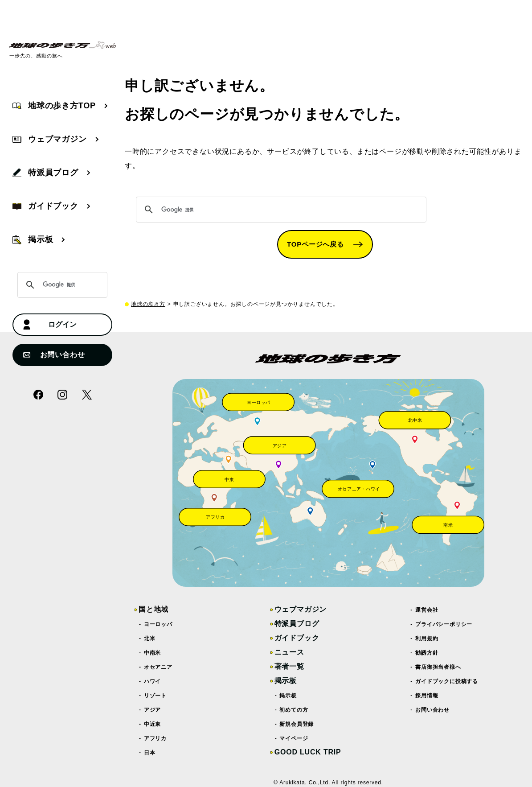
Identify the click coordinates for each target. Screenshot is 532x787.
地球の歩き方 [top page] (148, 304)
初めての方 (294, 710)
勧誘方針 (427, 653)
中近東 (153, 724)
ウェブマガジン (301, 609)
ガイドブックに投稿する (447, 681)
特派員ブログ (297, 624)
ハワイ (153, 681)
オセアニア (158, 667)
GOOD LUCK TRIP (308, 752)
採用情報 (427, 696)
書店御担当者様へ (438, 667)
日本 (150, 753)
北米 (150, 639)
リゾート (156, 696)
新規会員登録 (297, 724)
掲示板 (286, 681)
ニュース (289, 652)
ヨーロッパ (158, 624)
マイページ (294, 738)
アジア (153, 710)
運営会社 (427, 610)
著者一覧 (289, 666)
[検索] (280, 210)
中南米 (153, 653)
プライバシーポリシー (444, 624)
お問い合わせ (54, 355)
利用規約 (427, 639)
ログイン (50, 325)
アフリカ (156, 738)
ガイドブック (297, 638)
